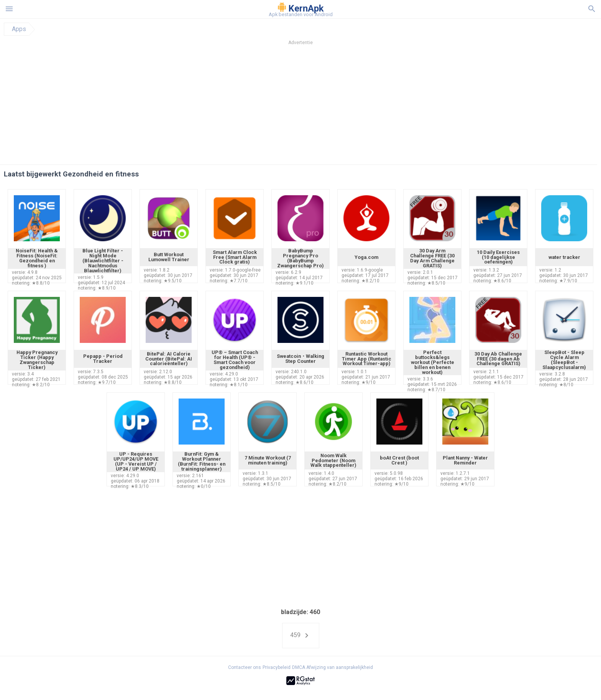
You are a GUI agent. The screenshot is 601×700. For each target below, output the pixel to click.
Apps (19, 29)
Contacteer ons (245, 667)
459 (301, 636)
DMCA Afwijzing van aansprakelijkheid (333, 667)
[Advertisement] (347, 107)
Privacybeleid (277, 667)
